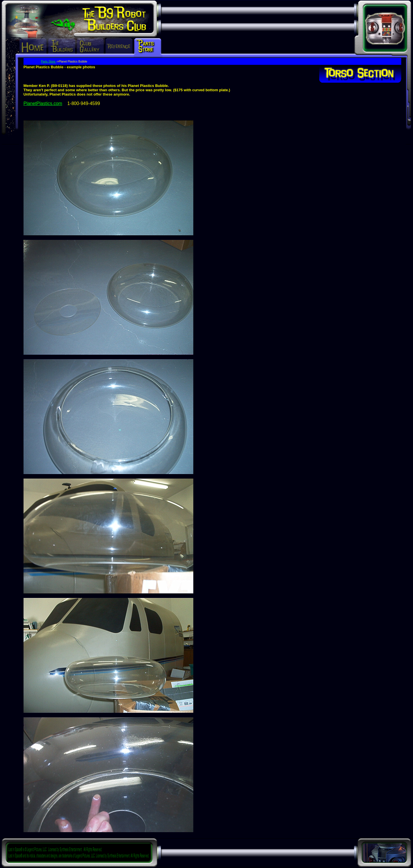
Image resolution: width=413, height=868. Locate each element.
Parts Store (49, 62)
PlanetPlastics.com (43, 103)
